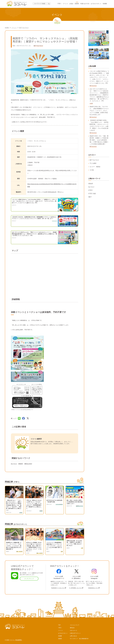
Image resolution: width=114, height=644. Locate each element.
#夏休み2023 (28, 464)
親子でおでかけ (94, 160)
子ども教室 (93, 163)
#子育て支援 (92, 194)
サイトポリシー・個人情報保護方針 (79, 639)
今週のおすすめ (85, 4)
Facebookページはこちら (58, 588)
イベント (65, 4)
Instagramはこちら (93, 588)
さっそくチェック (29, 579)
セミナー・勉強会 (95, 167)
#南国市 (21, 464)
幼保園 (105, 4)
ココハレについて (75, 625)
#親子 (90, 197)
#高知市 (91, 184)
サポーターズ (73, 630)
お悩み (71, 4)
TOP (59, 625)
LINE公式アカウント (75, 633)
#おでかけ (14, 464)
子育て (59, 4)
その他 (92, 170)
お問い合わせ (73, 636)
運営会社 (72, 628)
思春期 (77, 4)
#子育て (91, 190)
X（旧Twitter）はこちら (76, 588)
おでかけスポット (96, 4)
